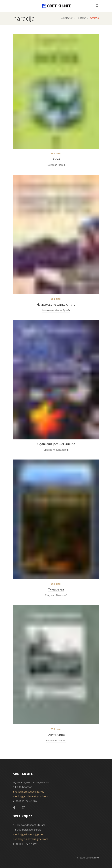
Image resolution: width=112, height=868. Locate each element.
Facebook (14, 808)
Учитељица (56, 735)
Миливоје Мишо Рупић (56, 310)
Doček (56, 159)
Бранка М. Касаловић (56, 450)
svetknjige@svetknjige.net (29, 792)
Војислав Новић (56, 165)
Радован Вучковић (56, 595)
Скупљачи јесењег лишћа (56, 444)
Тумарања (56, 589)
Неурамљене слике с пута (56, 304)
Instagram (24, 808)
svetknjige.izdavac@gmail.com (31, 796)
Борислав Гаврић (56, 740)
